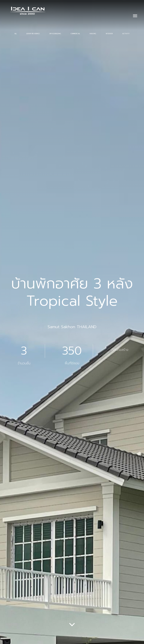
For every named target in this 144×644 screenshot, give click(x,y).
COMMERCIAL (75, 34)
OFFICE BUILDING (55, 34)
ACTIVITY (126, 34)
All (16, 34)
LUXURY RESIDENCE (33, 34)
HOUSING (93, 34)
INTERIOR (109, 34)
